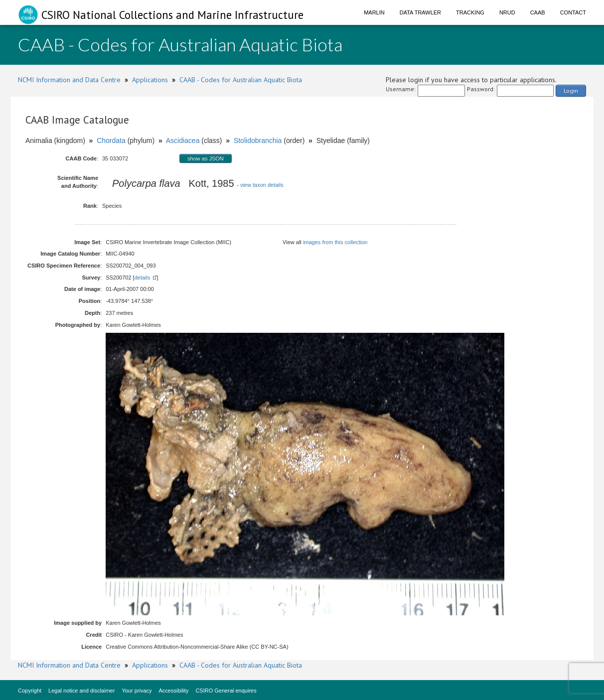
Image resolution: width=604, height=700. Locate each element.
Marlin (374, 12)
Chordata (111, 140)
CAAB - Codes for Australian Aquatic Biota (241, 80)
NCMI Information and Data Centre (69, 80)
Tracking (470, 12)
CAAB (538, 12)
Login (571, 90)
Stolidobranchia (258, 140)
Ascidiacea (183, 140)
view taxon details (262, 185)
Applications (150, 80)
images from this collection (335, 242)
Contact (573, 12)
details (143, 278)
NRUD (507, 12)
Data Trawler (420, 12)
